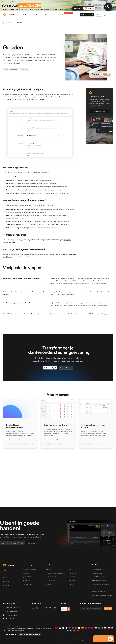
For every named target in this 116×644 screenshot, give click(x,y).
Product (40, 15)
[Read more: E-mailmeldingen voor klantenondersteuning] (20, 423)
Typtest (71, 584)
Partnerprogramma (51, 580)
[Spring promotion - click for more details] (58, 5)
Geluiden (19, 23)
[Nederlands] (89, 628)
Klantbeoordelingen (51, 577)
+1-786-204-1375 (11, 615)
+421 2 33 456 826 (12, 608)
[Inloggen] (105, 15)
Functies (11, 23)
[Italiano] (76, 628)
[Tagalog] (71, 631)
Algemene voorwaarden (68, 640)
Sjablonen (72, 580)
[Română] (102, 628)
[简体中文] (78, 631)
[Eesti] (60, 628)
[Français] (66, 628)
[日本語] (79, 628)
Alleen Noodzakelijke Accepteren (30, 635)
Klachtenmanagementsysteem (101, 588)
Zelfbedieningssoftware (99, 580)
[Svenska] (68, 631)
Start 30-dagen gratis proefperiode (12, 543)
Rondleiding (6, 585)
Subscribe (108, 608)
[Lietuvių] (83, 628)
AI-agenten (28, 15)
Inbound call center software (101, 584)
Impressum (49, 584)
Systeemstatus (27, 577)
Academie (72, 577)
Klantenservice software (99, 573)
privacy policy (21, 630)
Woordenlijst (72, 573)
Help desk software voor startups (102, 595)
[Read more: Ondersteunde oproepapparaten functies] (96, 423)
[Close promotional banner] (113, 3)
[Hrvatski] (70, 628)
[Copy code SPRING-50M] (20, 9)
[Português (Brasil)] (99, 628)
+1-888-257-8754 (11, 611)
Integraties (6, 582)
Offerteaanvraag (27, 584)
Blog (70, 569)
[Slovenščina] (112, 628)
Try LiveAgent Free (100, 111)
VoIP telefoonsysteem (99, 577)
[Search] (77, 15)
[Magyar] (73, 628)
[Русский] (105, 628)
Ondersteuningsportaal (29, 569)
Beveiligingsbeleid (83, 640)
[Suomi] (63, 628)
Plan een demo (66, 368)
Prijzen (5, 574)
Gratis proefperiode (87, 15)
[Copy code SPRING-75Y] (51, 9)
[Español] (56, 628)
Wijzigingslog (26, 580)
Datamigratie (26, 573)
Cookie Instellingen (11, 638)
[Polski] (96, 628)
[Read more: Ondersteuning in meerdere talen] (58, 423)
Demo (99, 15)
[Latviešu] (86, 628)
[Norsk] (92, 628)
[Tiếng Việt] (74, 631)
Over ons (48, 569)
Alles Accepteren (11, 635)
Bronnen (49, 15)
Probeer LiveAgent (50, 368)
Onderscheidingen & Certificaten (55, 573)
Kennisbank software (98, 569)
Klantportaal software (98, 592)
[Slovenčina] (109, 628)
